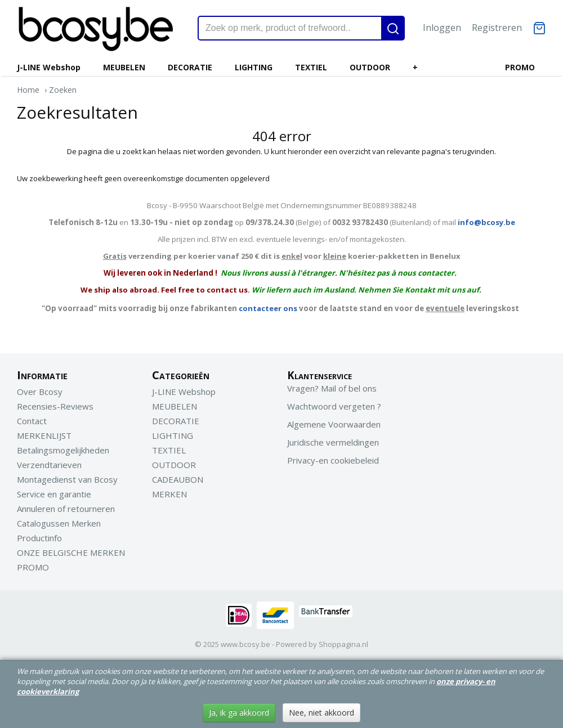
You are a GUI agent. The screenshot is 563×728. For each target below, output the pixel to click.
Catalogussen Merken (59, 523)
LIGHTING (254, 67)
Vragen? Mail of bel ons (332, 388)
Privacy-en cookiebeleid (333, 460)
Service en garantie (54, 494)
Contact (32, 421)
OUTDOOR (370, 67)
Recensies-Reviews (55, 406)
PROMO (520, 67)
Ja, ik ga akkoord (239, 713)
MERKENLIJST (44, 435)
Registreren (497, 28)
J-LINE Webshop (49, 67)
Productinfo (39, 538)
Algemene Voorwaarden (334, 424)
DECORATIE (190, 67)
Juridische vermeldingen (333, 442)
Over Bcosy (40, 392)
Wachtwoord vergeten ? (334, 406)
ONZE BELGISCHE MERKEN (71, 552)
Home (28, 90)
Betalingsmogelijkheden (63, 450)
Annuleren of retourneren (66, 509)
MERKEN (169, 494)
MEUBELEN (124, 67)
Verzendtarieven (49, 465)
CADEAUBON (178, 479)
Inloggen (442, 28)
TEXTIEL (311, 67)
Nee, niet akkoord (321, 713)
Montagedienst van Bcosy (67, 479)
